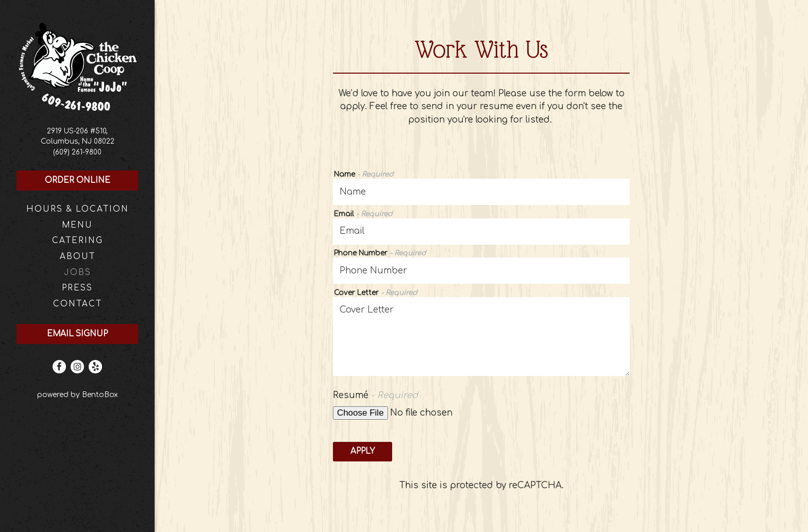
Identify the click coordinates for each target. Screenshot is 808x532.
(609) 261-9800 (77, 152)
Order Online (78, 181)
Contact (78, 304)
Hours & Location (78, 209)
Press (77, 288)
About (78, 257)
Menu (77, 225)
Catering (78, 241)
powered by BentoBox (96, 394)
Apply (363, 451)
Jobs (78, 273)
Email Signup (77, 334)
